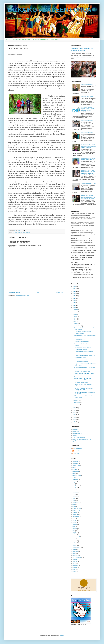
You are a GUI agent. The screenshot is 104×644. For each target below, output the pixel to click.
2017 (74, 303)
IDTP (74, 498)
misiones (75, 568)
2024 (74, 417)
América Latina (76, 431)
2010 (74, 286)
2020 (74, 408)
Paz (74, 539)
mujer (74, 570)
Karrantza (75, 514)
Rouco (74, 549)
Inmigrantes (76, 502)
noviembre (77, 403)
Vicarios (75, 559)
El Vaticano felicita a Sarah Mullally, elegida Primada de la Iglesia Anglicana (88, 146)
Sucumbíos (75, 555)
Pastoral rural (76, 537)
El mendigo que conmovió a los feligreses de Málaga (82, 349)
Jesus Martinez (79, 448)
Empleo (75, 482)
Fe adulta (75, 435)
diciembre (77, 405)
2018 (74, 305)
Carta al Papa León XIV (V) (88, 133)
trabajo (74, 572)
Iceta (74, 500)
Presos (74, 545)
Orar (74, 531)
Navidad (75, 525)
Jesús (74, 506)
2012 (74, 291)
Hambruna (75, 496)
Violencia (75, 561)
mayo (76, 317)
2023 (74, 415)
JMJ (74, 504)
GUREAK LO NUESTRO (40, 40)
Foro (74, 484)
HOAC (74, 494)
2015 (74, 298)
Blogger (62, 635)
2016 (74, 300)
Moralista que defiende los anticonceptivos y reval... (81, 361)
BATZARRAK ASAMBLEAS (21, 40)
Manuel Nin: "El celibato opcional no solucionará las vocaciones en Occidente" (88, 197)
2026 (74, 422)
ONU (74, 527)
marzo (76, 312)
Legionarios (76, 516)
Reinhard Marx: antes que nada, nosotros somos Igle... (83, 379)
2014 (74, 296)
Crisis (74, 474)
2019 (74, 308)
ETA (74, 478)
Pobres (74, 541)
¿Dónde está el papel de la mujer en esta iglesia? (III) (88, 159)
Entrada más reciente (14, 292)
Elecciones (75, 480)
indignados (75, 566)
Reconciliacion (76, 547)
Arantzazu (75, 429)
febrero (76, 310)
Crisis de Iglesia (77, 476)
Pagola (74, 533)
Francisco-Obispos (17, 232)
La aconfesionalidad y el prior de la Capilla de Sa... (83, 333)
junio (76, 319)
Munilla (74, 521)
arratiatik (77, 451)
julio (76, 321)
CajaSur (75, 470)
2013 (74, 293)
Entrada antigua (60, 292)
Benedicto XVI (76, 466)
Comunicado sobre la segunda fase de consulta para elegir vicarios (88, 109)
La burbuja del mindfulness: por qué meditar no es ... (84, 352)
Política (74, 543)
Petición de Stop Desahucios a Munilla (84, 374)
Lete (74, 519)
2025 (74, 420)
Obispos (75, 529)
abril (76, 314)
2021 (74, 410)
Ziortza (74, 563)
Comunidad (76, 472)
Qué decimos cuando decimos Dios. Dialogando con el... (84, 389)
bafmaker (77, 454)
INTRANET (55, 40)
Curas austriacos (77, 433)
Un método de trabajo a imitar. (82, 371)
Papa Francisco (26, 232)
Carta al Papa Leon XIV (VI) (88, 121)
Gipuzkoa (75, 492)
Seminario (75, 551)
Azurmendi (75, 463)
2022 (74, 413)
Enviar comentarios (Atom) (23, 295)
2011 (74, 289)
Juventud (75, 512)
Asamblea (75, 461)
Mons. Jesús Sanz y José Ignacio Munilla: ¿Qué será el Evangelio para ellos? (88, 172)
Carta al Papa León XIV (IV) (88, 184)
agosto (76, 324)
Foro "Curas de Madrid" (79, 438)
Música (74, 523)
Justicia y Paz (76, 510)
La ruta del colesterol (80, 339)
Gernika (75, 488)
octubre (76, 400)
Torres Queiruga (77, 557)
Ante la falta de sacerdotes (81, 382)
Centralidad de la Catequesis (82, 342)
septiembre (77, 326)
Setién (74, 553)
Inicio (8, 40)
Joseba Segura (77, 508)
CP (73, 468)
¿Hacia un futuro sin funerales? (82, 376)
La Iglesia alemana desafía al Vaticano (84, 355)
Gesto (74, 490)
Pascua (74, 535)
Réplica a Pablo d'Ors (80, 358)
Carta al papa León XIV (87, 97)
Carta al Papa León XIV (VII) (88, 85)
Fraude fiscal (76, 486)
